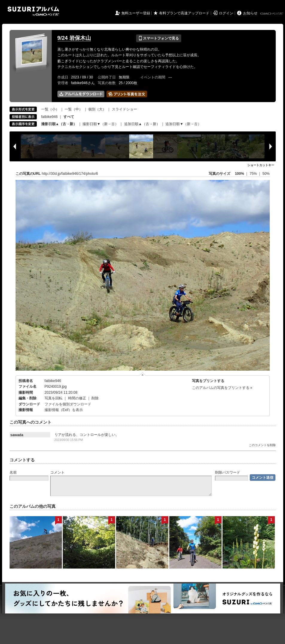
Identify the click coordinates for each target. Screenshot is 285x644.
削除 (95, 398)
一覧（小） (50, 109)
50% (266, 174)
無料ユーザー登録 (136, 13)
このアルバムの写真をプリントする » (222, 388)
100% (239, 174)
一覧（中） (74, 109)
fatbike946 (49, 117)
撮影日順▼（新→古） (100, 124)
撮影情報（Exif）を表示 (64, 410)
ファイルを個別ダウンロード (68, 404)
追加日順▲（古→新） (142, 124)
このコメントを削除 (262, 445)
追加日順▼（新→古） (183, 124)
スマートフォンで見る (159, 38)
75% (254, 174)
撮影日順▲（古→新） (59, 124)
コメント (57, 472)
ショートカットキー (261, 165)
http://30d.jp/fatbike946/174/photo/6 (70, 174)
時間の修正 (77, 398)
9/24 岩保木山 (74, 38)
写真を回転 (54, 398)
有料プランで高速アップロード (184, 13)
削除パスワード (228, 472)
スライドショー (124, 109)
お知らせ (250, 13)
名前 (13, 472)
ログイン (226, 13)
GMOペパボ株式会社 (272, 14)
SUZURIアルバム (33, 11)
